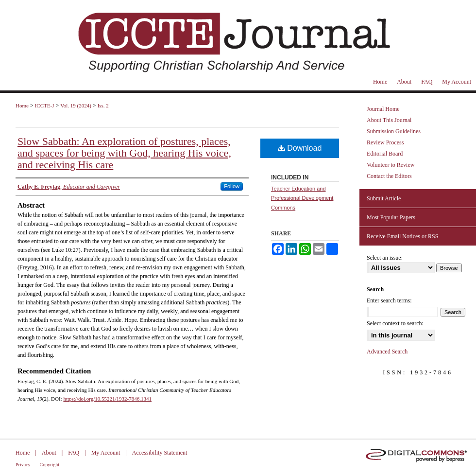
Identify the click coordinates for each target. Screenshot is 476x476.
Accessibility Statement (160, 453)
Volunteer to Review (391, 165)
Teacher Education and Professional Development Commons (302, 198)
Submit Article (384, 198)
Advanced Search (387, 352)
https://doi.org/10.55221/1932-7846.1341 (107, 399)
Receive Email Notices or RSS (402, 236)
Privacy (23, 465)
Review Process (385, 142)
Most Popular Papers (391, 217)
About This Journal (389, 120)
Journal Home (383, 109)
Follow (232, 186)
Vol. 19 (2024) (76, 106)
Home (22, 106)
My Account (106, 453)
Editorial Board (385, 154)
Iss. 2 (103, 106)
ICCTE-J (45, 106)
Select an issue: (385, 258)
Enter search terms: (389, 300)
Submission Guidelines (394, 131)
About (49, 453)
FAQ (74, 453)
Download (300, 148)
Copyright (50, 465)
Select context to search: (395, 323)
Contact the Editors (389, 176)
